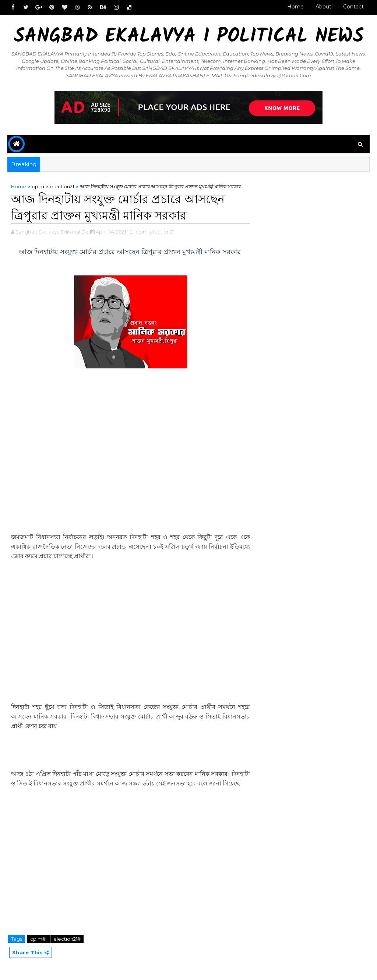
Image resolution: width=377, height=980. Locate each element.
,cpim (141, 232)
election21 (62, 186)
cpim (38, 186)
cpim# (38, 939)
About (323, 7)
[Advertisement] (130, 471)
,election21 (161, 232)
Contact (353, 7)
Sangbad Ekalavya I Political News (189, 37)
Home (295, 7)
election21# (67, 939)
